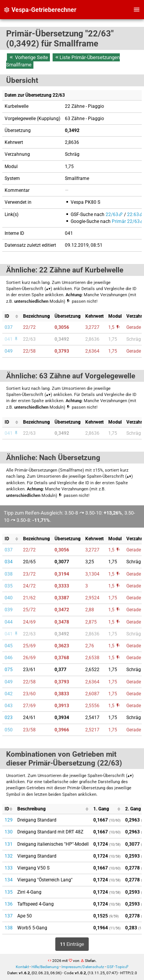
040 (9, 598)
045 (9, 646)
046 (9, 658)
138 (9, 928)
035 (9, 586)
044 (9, 622)
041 (12, 339)
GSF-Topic (116, 967)
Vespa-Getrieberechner (40, 10)
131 (9, 844)
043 (9, 706)
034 (9, 562)
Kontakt (22, 967)
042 (9, 694)
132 (9, 856)
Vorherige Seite (28, 57)
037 (9, 327)
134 (9, 880)
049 (9, 351)
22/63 (112, 214)
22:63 (133, 214)
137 (9, 916)
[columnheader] (12, 316)
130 (9, 832)
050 (9, 730)
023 (9, 718)
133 (9, 868)
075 (9, 670)
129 (9, 820)
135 (9, 892)
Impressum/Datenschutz (83, 967)
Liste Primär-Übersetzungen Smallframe (63, 61)
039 (9, 610)
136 (9, 904)
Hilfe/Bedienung (45, 967)
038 (9, 574)
